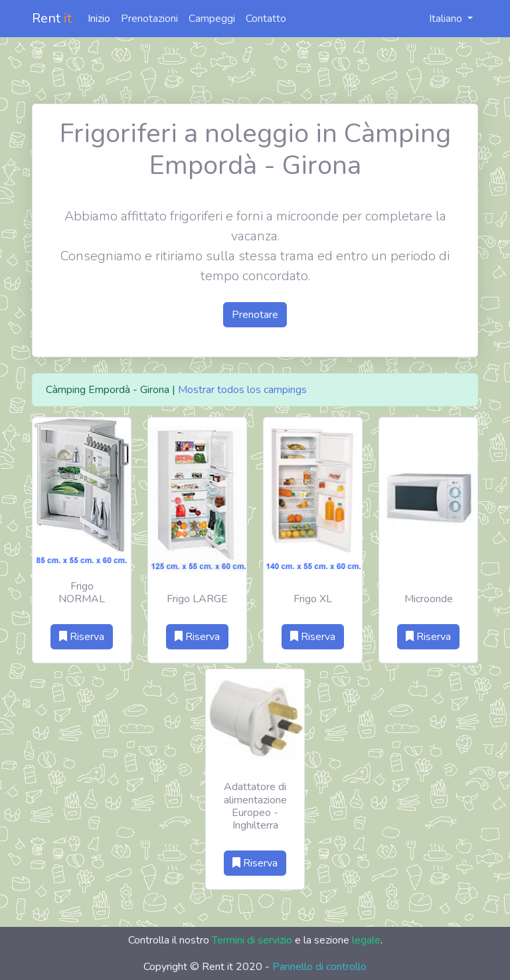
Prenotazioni (149, 19)
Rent (52, 18)
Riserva (82, 637)
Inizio (99, 19)
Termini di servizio (252, 940)
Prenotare (255, 315)
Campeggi (212, 19)
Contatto (266, 19)
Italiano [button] (439, 19)
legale (366, 940)
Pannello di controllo (319, 967)
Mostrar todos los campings (242, 390)
